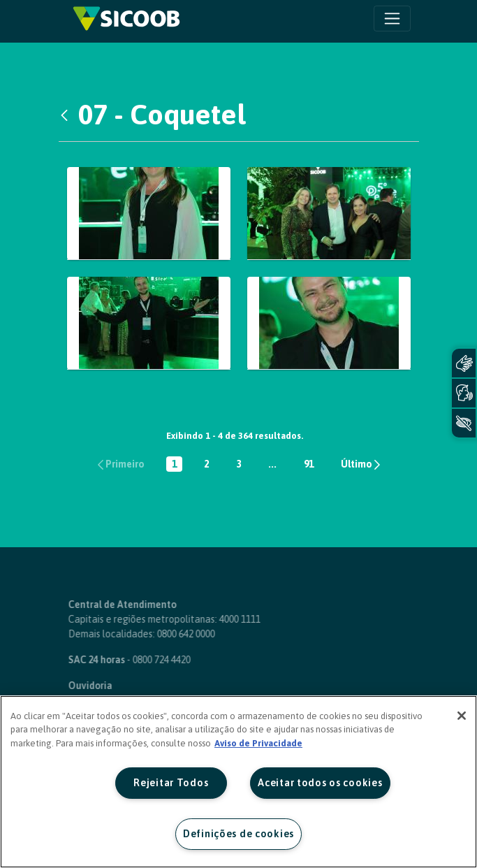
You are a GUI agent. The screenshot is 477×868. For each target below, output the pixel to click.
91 (311, 465)
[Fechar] (462, 716)
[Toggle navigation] (392, 19)
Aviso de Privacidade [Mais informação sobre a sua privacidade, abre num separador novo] (258, 743)
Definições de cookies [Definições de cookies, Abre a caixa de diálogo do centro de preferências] (239, 834)
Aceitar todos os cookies (320, 783)
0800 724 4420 (134, 660)
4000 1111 (213, 619)
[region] (239, 782)
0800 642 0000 (159, 634)
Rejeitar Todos (171, 783)
